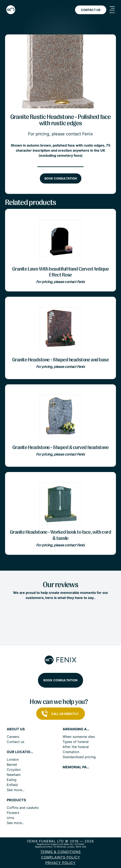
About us (16, 729)
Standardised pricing (79, 757)
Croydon (14, 770)
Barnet (12, 765)
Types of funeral (76, 742)
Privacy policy (60, 863)
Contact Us (91, 10)
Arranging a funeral (76, 729)
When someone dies (79, 737)
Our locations (20, 752)
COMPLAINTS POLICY (61, 857)
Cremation (71, 752)
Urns (10, 818)
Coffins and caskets (23, 808)
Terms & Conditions (60, 852)
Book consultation (61, 178)
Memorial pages (76, 767)
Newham (14, 775)
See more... (16, 790)
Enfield (12, 785)
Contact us (15, 742)
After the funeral (76, 747)
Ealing (12, 780)
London (13, 759)
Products (16, 800)
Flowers (13, 813)
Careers (13, 737)
